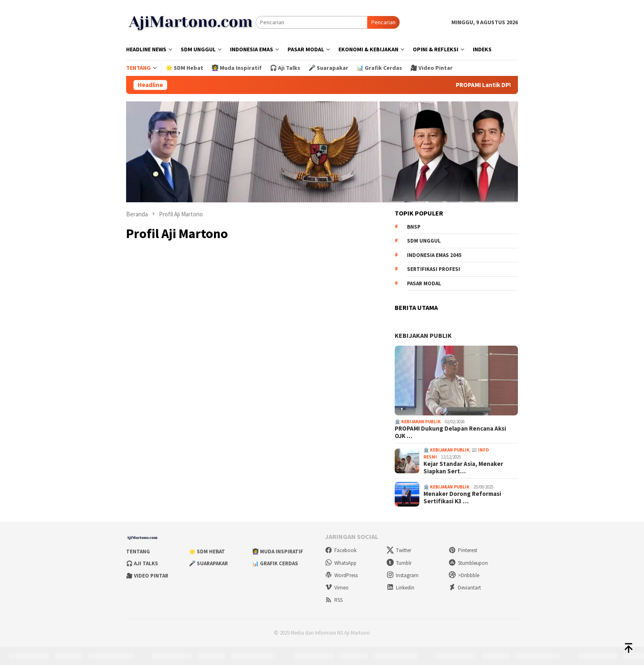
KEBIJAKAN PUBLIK (423, 335)
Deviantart (465, 588)
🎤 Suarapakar (208, 563)
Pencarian (383, 22)
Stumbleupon (468, 563)
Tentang (138, 551)
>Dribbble (464, 575)
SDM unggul (424, 241)
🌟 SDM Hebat (207, 551)
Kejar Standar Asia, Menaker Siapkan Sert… (463, 468)
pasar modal (424, 283)
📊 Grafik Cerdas (275, 563)
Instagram (402, 575)
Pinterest (463, 550)
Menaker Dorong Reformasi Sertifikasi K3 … (462, 498)
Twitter (399, 550)
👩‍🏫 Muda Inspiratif (278, 551)
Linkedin (400, 588)
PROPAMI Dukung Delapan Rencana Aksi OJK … (450, 432)
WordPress (341, 575)
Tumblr (399, 563)
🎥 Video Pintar (147, 576)
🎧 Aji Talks (142, 563)
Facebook (341, 550)
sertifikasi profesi (434, 269)
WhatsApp (341, 563)
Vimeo (337, 588)
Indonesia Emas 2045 (434, 255)
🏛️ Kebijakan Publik (418, 422)
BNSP (414, 227)
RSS (334, 600)
